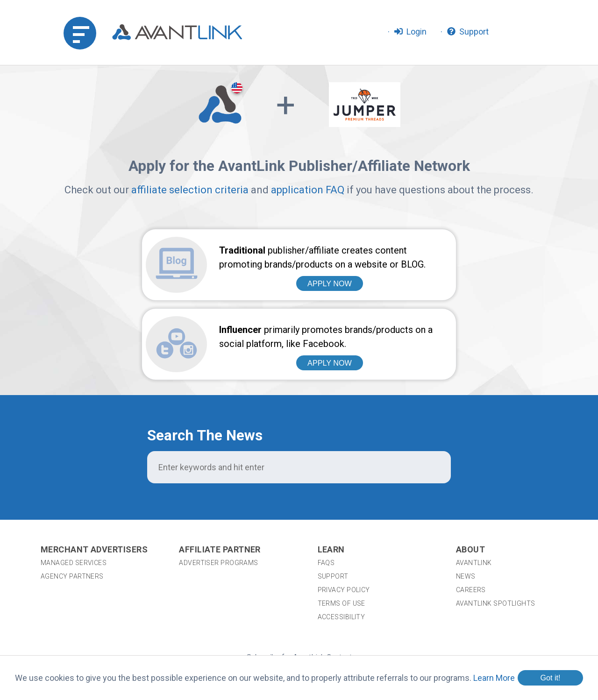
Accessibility (342, 548)
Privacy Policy (344, 521)
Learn (331, 481)
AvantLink (474, 494)
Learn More (494, 678)
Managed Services (74, 494)
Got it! (550, 678)
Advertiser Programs (219, 494)
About (470, 481)
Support (333, 508)
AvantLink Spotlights (496, 535)
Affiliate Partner (220, 481)
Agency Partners (72, 508)
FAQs (326, 494)
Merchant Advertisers (94, 481)
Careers (471, 521)
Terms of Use (342, 535)
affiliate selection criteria (190, 190)
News (466, 508)
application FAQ (308, 190)
